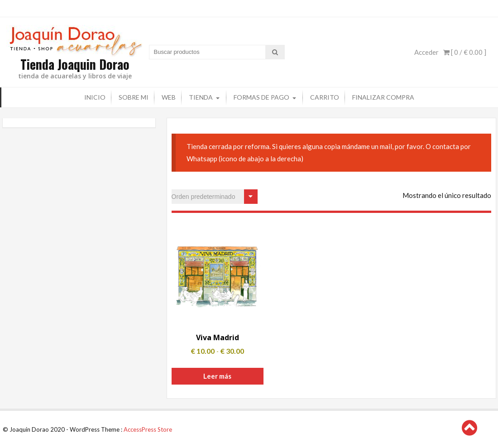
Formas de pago (261, 96)
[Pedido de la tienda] (215, 196)
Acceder (426, 52)
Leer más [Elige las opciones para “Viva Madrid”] (217, 375)
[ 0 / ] (465, 52)
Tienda (201, 96)
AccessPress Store (148, 429)
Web (169, 96)
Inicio (95, 96)
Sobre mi (134, 96)
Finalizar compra (383, 96)
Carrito (325, 96)
